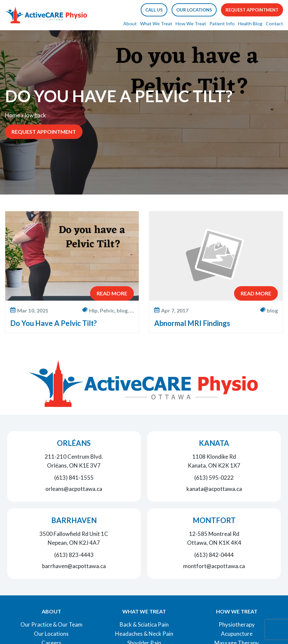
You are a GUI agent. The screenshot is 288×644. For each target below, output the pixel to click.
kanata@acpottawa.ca (214, 489)
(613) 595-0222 (214, 478)
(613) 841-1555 (74, 478)
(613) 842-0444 (214, 555)
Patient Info (222, 23)
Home (12, 115)
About (130, 23)
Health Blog (250, 23)
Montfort (214, 520)
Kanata (214, 443)
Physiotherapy (237, 624)
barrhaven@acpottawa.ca (74, 566)
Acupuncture (237, 634)
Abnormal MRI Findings (192, 323)
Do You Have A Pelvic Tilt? (53, 323)
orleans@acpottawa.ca (74, 489)
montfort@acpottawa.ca (214, 566)
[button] (154, 10)
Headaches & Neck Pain (144, 634)
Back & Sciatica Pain (144, 624)
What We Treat (156, 23)
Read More (112, 293)
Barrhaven (74, 520)
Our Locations (51, 634)
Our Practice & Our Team (51, 624)
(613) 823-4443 (74, 555)
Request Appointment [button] (252, 10)
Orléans (74, 443)
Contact (274, 23)
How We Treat (191, 23)
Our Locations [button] (194, 10)
